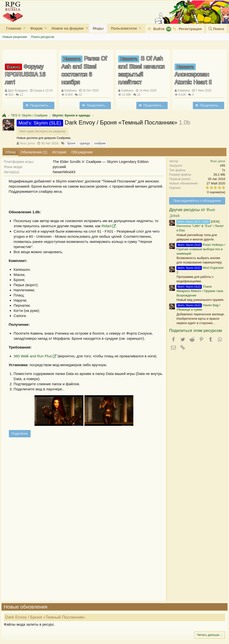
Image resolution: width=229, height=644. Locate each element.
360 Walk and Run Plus (34, 356)
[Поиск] (216, 29)
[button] (24, 28)
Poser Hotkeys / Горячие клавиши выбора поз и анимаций (200, 249)
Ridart (107, 226)
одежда (85, 143)
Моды (98, 28)
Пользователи (124, 28)
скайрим (100, 143)
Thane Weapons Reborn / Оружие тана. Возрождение (199, 291)
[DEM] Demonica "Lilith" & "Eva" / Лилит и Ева (199, 226)
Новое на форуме (68, 28)
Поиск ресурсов (42, 37)
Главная (14, 28)
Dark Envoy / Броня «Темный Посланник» (46, 617)
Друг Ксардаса (18, 90)
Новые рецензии (15, 37)
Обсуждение (82, 152)
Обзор (10, 152)
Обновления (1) (34, 152)
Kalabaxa (70, 90)
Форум (36, 28)
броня (71, 143)
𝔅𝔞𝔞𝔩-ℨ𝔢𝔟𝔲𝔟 (27, 143)
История (59, 152)
